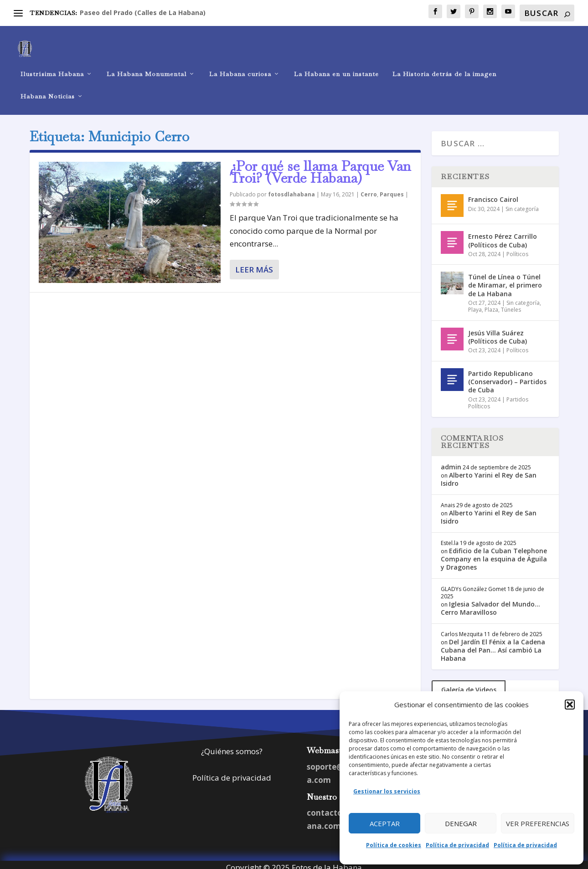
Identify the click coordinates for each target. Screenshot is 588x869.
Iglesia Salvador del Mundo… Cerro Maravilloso (490, 602)
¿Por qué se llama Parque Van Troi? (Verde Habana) (320, 166)
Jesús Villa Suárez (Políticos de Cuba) (498, 331)
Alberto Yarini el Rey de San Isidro (489, 473)
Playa (475, 304)
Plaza (491, 304)
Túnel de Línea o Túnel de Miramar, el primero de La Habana (505, 279)
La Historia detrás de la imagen (444, 66)
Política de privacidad (457, 845)
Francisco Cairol (493, 193)
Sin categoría (522, 203)
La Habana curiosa (240, 66)
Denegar (461, 823)
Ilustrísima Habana (52, 66)
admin (451, 460)
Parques (392, 188)
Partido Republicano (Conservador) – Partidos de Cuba (507, 376)
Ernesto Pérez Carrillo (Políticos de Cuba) (503, 234)
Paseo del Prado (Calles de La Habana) (143, 13)
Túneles (511, 304)
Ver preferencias (538, 823)
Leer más (254, 264)
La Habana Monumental (147, 66)
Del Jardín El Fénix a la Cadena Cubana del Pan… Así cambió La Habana (493, 644)
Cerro (369, 188)
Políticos (517, 248)
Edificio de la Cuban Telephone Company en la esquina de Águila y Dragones (494, 553)
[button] (570, 704)
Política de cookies (394, 845)
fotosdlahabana (291, 188)
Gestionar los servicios (387, 791)
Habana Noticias (48, 89)
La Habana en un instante (336, 66)
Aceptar (385, 823)
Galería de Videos (469, 683)
